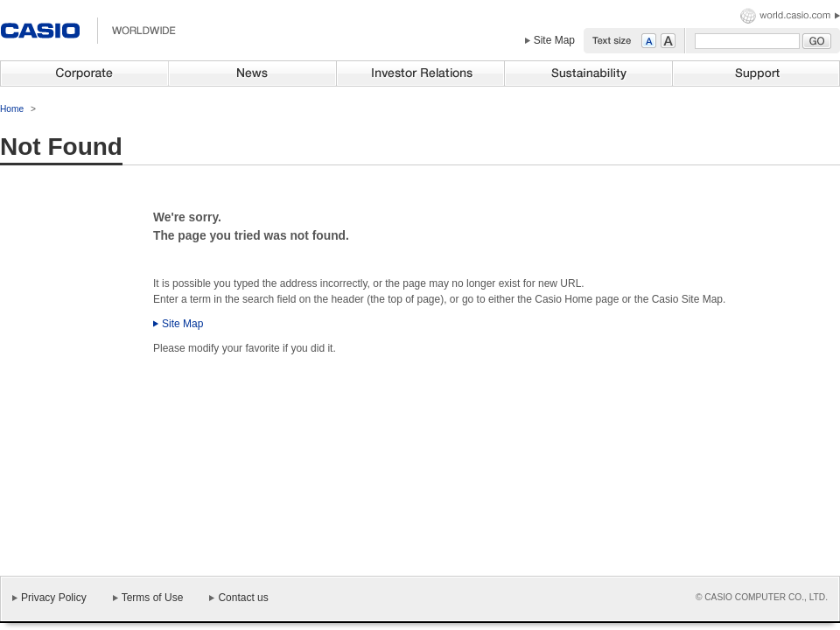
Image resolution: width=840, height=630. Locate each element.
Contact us (243, 598)
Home (12, 109)
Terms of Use (153, 598)
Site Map (554, 40)
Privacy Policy (54, 598)
